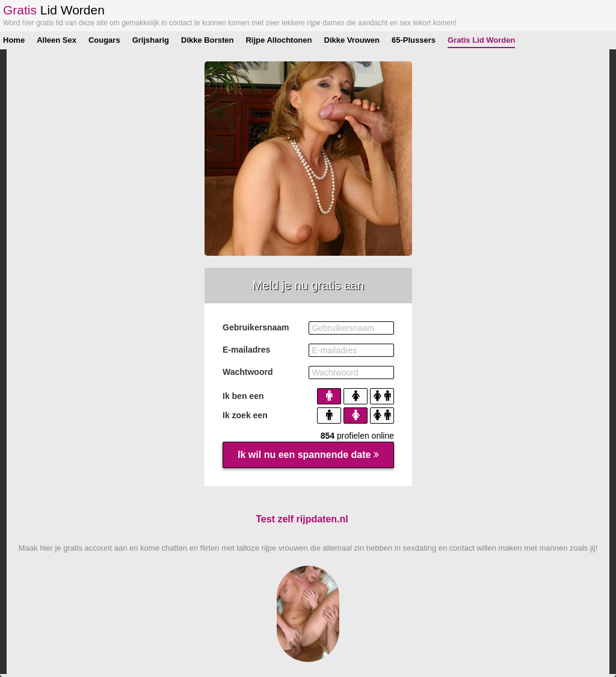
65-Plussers (414, 40)
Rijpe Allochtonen (279, 40)
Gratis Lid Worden (481, 40)
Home (14, 40)
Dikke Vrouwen (352, 40)
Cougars (104, 40)
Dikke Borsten (207, 40)
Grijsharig (151, 40)
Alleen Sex (57, 40)
